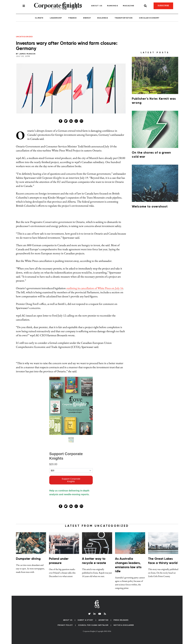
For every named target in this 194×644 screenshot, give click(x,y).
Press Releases (121, 620)
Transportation (124, 18)
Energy (87, 18)
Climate (39, 18)
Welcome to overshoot (150, 207)
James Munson (27, 54)
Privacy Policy (65, 625)
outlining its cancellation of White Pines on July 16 (95, 288)
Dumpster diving (28, 559)
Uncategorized (24, 37)
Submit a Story (85, 620)
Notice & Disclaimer (124, 625)
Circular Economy (149, 18)
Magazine (129, 6)
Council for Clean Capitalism (93, 625)
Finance (73, 18)
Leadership (56, 18)
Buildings (103, 18)
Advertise (103, 620)
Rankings (113, 6)
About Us (97, 6)
